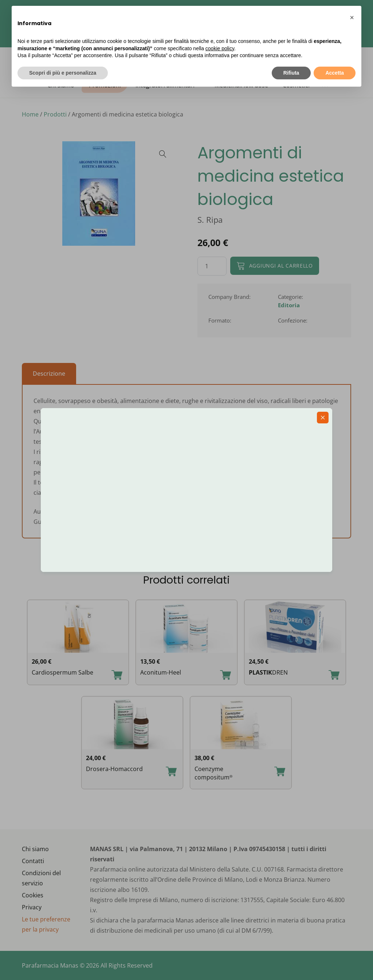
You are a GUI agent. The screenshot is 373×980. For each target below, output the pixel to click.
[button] (352, 17)
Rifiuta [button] (291, 73)
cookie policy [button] (220, 48)
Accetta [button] (335, 73)
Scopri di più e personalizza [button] (63, 73)
